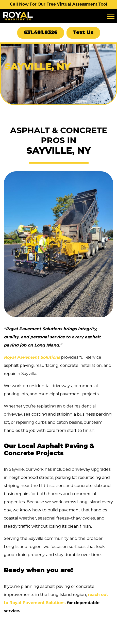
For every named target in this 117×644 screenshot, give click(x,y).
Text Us (83, 33)
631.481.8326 (41, 33)
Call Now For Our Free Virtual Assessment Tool (58, 5)
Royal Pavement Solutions (32, 357)
